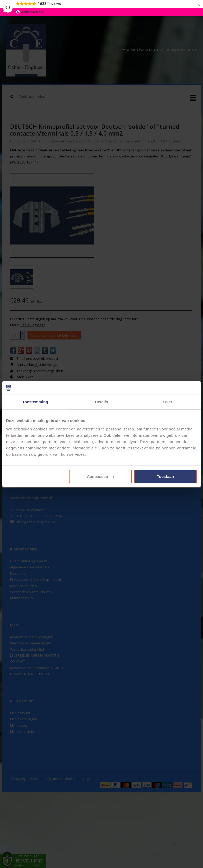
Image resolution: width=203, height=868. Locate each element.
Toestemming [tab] (35, 402)
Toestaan (166, 476)
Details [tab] (101, 402)
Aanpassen (101, 476)
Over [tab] (168, 402)
